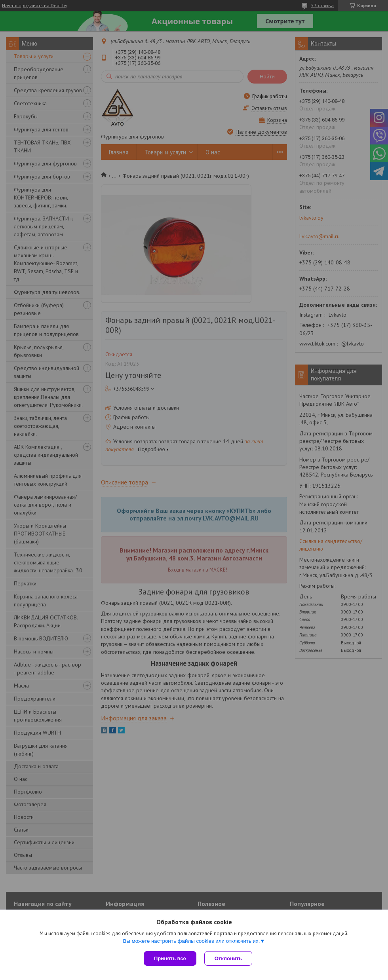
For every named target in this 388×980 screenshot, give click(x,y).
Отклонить (228, 958)
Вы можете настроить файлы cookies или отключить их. (191, 941)
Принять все (170, 958)
